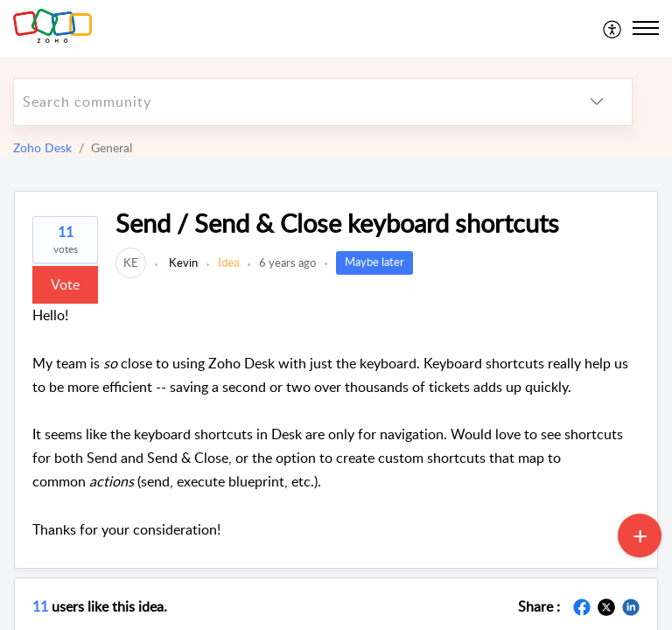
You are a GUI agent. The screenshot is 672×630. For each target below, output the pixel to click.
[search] (288, 102)
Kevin (182, 262)
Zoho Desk (42, 147)
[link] (131, 262)
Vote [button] (65, 284)
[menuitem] (613, 28)
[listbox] (597, 102)
